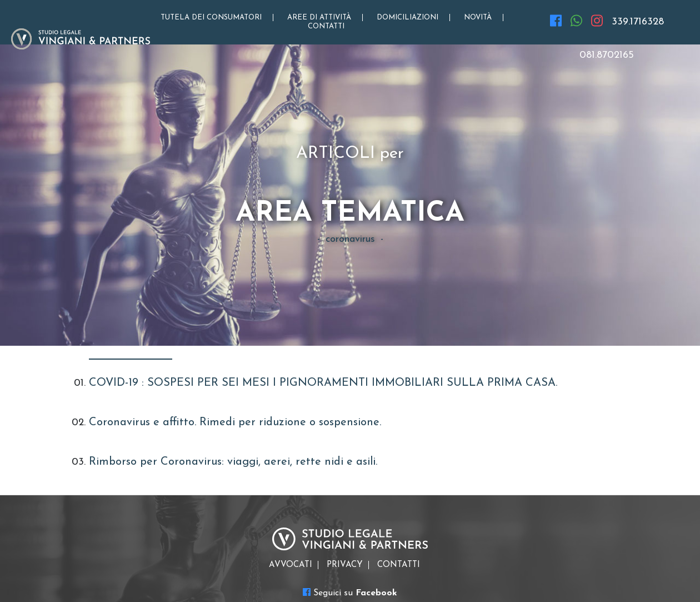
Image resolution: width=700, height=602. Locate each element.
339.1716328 (638, 22)
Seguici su (350, 593)
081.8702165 (607, 55)
